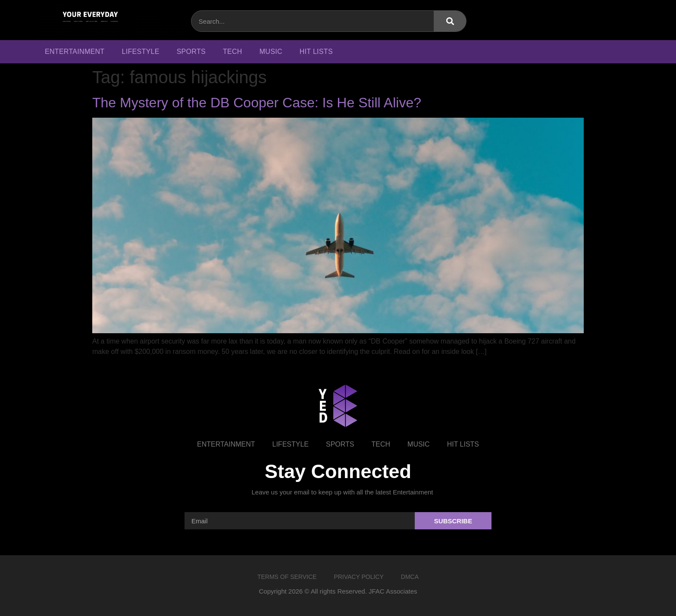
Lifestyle (140, 52)
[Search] (450, 21)
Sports (191, 52)
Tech (233, 52)
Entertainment (75, 52)
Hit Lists (316, 52)
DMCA (410, 577)
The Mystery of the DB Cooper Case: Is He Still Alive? (257, 103)
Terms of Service (287, 577)
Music (271, 52)
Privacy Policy (358, 577)
